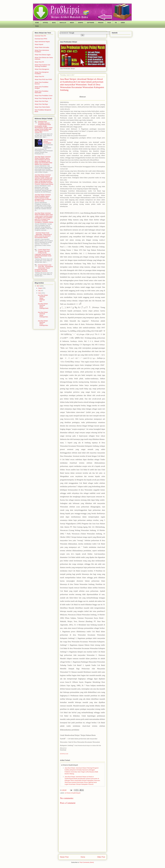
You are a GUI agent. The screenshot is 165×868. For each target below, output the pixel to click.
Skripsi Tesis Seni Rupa (41, 101)
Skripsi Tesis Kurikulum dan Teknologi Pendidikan (42, 66)
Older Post (101, 857)
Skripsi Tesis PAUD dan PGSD (43, 79)
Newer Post (64, 857)
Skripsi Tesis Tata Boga (41, 104)
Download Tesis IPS (40, 36)
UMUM (123, 23)
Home (83, 857)
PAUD (109, 23)
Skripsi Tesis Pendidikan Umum (44, 96)
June (40, 293)
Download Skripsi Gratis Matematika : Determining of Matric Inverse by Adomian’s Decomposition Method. (43, 235)
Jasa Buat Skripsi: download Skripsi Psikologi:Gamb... (43, 307)
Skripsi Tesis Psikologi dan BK (43, 98)
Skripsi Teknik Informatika (42, 47)
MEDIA (72, 23)
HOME (37, 23)
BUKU (54, 23)
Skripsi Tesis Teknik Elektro (42, 107)
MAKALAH (63, 23)
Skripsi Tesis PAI (39, 77)
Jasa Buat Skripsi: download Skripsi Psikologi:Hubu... (43, 315)
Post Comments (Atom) (87, 862)
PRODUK (101, 23)
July (40, 291)
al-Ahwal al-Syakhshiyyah (73, 793)
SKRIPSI (80, 23)
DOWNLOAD (64, 754)
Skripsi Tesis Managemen (42, 69)
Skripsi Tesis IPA (39, 62)
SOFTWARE (91, 23)
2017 (38, 286)
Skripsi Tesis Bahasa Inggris (43, 55)
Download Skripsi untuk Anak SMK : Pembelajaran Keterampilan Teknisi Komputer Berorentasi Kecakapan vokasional (44, 268)
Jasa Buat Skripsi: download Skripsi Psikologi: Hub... (43, 298)
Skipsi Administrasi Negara (42, 42)
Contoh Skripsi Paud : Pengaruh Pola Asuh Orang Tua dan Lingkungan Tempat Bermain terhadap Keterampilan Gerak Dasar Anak (43, 253)
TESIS (37, 26)
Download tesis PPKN (41, 39)
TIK (116, 23)
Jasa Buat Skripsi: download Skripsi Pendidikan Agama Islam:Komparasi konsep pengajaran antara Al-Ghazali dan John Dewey (43, 198)
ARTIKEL (45, 23)
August (40, 288)
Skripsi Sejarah (39, 44)
